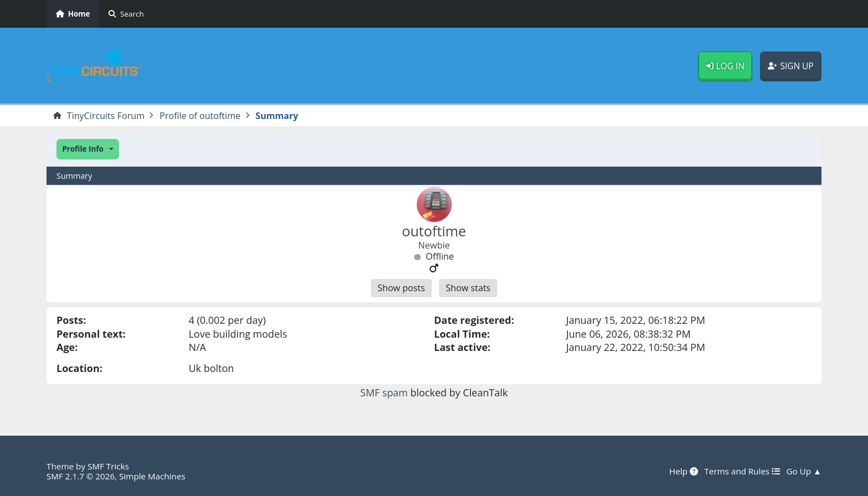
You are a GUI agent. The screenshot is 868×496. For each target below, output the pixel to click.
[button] (88, 149)
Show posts (401, 288)
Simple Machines (153, 476)
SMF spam (384, 392)
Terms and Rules (742, 471)
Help (683, 471)
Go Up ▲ (804, 471)
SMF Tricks (108, 466)
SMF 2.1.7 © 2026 (81, 476)
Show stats (468, 288)
